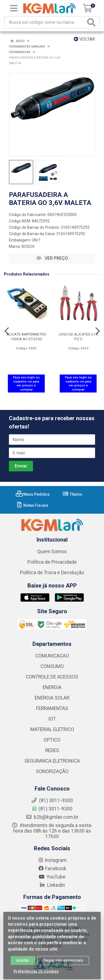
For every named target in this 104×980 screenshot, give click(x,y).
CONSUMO (52, 666)
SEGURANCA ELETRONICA (52, 761)
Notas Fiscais (32, 505)
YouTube (52, 877)
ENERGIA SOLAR (52, 698)
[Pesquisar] (92, 22)
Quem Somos (52, 552)
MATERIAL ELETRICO (52, 729)
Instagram (52, 860)
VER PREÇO (52, 258)
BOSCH (28, 246)
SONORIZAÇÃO (52, 771)
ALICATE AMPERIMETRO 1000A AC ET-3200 (26, 336)
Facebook (52, 869)
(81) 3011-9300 (52, 809)
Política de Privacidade (52, 562)
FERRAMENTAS (52, 708)
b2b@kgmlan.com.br (52, 817)
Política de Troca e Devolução (52, 573)
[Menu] (14, 8)
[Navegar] (7, 331)
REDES (52, 750)
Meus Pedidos (33, 494)
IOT (52, 719)
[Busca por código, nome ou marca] (45, 22)
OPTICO (52, 740)
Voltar (84, 39)
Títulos (72, 494)
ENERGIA (52, 687)
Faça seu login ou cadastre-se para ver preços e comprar (26, 383)
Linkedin (52, 885)
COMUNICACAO (52, 656)
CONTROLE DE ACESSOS (52, 677)
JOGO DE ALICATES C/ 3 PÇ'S (78, 336)
